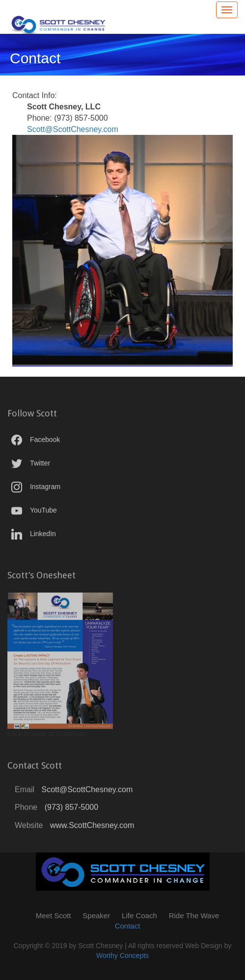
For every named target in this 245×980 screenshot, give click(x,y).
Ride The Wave (194, 916)
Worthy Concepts (122, 955)
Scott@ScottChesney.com (73, 129)
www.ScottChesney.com (92, 828)
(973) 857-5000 (71, 810)
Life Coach (139, 916)
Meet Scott (54, 916)
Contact (128, 926)
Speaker (96, 916)
